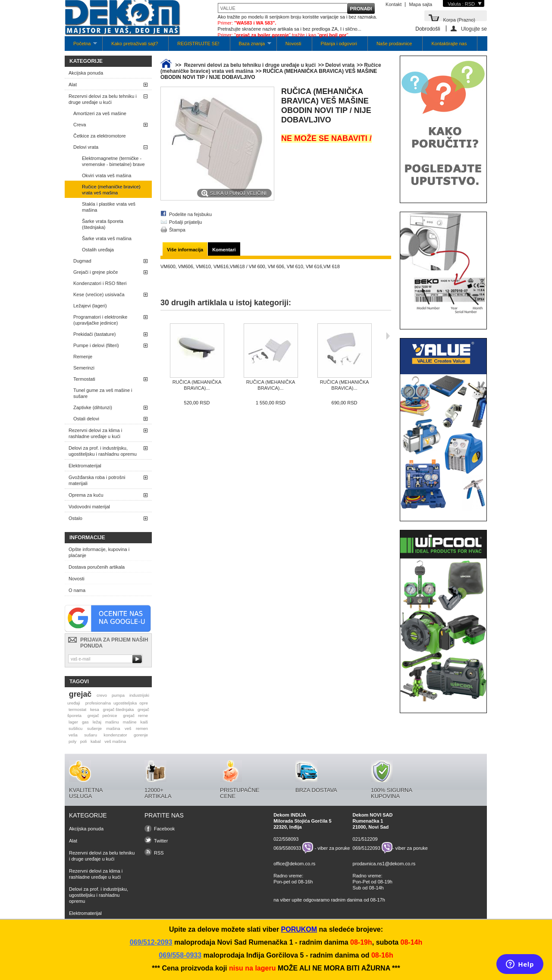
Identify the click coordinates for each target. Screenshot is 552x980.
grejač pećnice (102, 715)
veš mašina (115, 741)
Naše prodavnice (394, 44)
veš (128, 728)
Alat (73, 85)
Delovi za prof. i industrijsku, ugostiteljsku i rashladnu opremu (103, 451)
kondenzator (115, 735)
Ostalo (75, 518)
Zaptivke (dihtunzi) (93, 407)
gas (85, 722)
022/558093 (286, 839)
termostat (77, 709)
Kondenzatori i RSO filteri (100, 283)
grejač (80, 694)
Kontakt (394, 4)
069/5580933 (287, 848)
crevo (102, 695)
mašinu (112, 722)
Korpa (459, 19)
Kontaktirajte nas (449, 44)
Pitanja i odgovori (339, 44)
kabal (96, 741)
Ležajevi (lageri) (90, 306)
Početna (81, 46)
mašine (130, 722)
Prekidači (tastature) (94, 334)
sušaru (91, 735)
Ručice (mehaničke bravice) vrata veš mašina (111, 190)
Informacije (87, 538)
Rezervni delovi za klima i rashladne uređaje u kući (95, 433)
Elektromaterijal (85, 466)
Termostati (84, 379)
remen (142, 728)
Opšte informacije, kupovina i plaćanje (99, 552)
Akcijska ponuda (86, 73)
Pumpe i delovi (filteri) (96, 345)
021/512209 (365, 839)
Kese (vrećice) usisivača (99, 294)
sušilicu (75, 728)
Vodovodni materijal (89, 507)
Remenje (83, 357)
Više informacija (185, 250)
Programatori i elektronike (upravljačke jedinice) (100, 320)
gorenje (141, 735)
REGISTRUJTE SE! (198, 44)
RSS (159, 853)
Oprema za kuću (86, 495)
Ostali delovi (86, 419)
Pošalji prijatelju (185, 222)
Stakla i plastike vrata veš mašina (109, 207)
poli (83, 741)
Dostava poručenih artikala (97, 567)
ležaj (97, 722)
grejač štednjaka (118, 709)
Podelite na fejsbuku (190, 214)
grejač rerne (135, 715)
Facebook (164, 829)
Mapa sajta (420, 4)
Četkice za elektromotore (100, 136)
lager (73, 722)
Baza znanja (251, 46)
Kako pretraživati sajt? (135, 44)
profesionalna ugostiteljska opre (117, 703)
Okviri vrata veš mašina (107, 175)
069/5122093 (367, 848)
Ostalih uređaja (98, 250)
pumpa (118, 695)
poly (72, 741)
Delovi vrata (86, 147)
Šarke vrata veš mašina (107, 238)
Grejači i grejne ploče (96, 272)
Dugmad (82, 261)
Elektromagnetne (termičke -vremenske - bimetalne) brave (113, 161)
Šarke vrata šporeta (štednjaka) (103, 224)
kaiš (144, 722)
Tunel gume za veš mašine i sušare (103, 393)
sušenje (94, 728)
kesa (95, 709)
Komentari (224, 250)
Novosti (293, 44)
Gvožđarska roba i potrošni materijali (97, 480)
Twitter (161, 841)
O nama (77, 590)
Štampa (177, 230)
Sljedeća (388, 336)
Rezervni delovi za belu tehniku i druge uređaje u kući (103, 99)
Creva (80, 125)
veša (73, 735)
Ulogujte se (474, 29)
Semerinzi (84, 368)
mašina (113, 728)
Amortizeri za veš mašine (100, 113)
